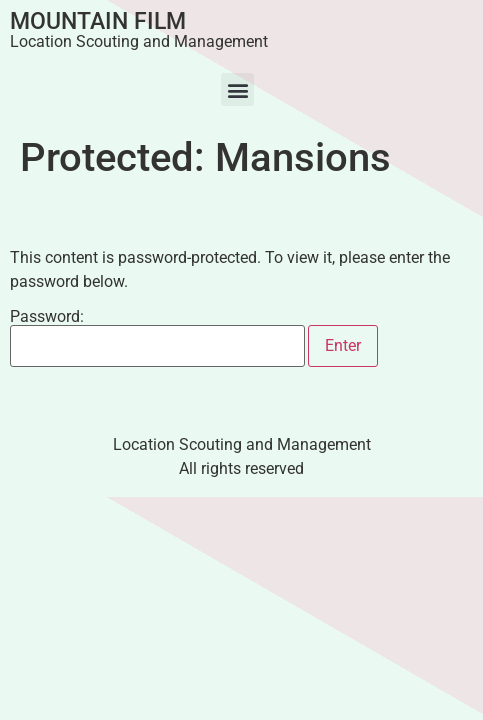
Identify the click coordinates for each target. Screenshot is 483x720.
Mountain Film (98, 21)
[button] (237, 89)
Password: (157, 338)
